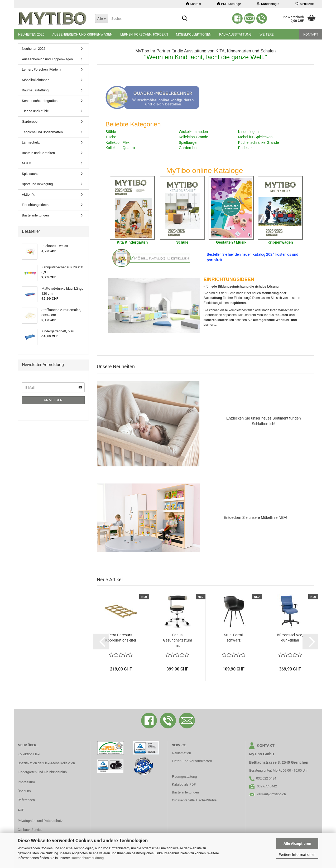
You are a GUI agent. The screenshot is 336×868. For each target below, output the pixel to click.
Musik (27, 163)
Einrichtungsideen (35, 205)
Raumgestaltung (184, 776)
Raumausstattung (235, 34)
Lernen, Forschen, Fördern (144, 34)
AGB (21, 810)
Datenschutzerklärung (87, 858)
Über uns (24, 791)
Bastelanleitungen (35, 215)
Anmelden (53, 400)
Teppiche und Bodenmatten (42, 132)
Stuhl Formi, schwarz (234, 638)
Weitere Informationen (297, 855)
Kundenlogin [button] (268, 4)
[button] (101, 642)
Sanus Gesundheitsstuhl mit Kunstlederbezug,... (177, 640)
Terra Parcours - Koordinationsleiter (121, 638)
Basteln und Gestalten (38, 153)
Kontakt (194, 4)
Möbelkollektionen (194, 34)
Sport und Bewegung (37, 184)
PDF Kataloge (229, 4)
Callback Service (30, 830)
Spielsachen (31, 174)
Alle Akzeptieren (297, 844)
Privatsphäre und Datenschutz (40, 821)
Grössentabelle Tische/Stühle (194, 800)
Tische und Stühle (35, 111)
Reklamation (181, 753)
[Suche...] (101, 18)
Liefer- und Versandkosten (192, 761)
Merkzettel (305, 4)
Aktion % (28, 194)
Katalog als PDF (184, 784)
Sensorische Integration (40, 101)
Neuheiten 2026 (31, 34)
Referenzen (26, 800)
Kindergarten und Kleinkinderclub (42, 772)
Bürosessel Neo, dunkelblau (290, 638)
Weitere (267, 34)
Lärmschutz (31, 142)
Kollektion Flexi (29, 754)
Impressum (26, 782)
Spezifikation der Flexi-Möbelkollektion (46, 763)
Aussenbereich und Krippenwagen (82, 34)
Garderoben (31, 122)
